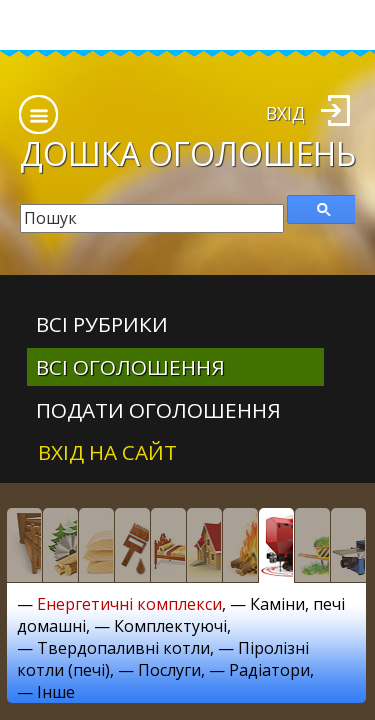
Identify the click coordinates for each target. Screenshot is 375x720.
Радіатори (269, 670)
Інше (56, 692)
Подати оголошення (158, 410)
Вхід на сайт (107, 452)
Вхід (285, 113)
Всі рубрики (102, 324)
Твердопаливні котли (123, 648)
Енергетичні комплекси (129, 604)
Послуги (169, 670)
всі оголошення (130, 367)
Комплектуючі (170, 626)
